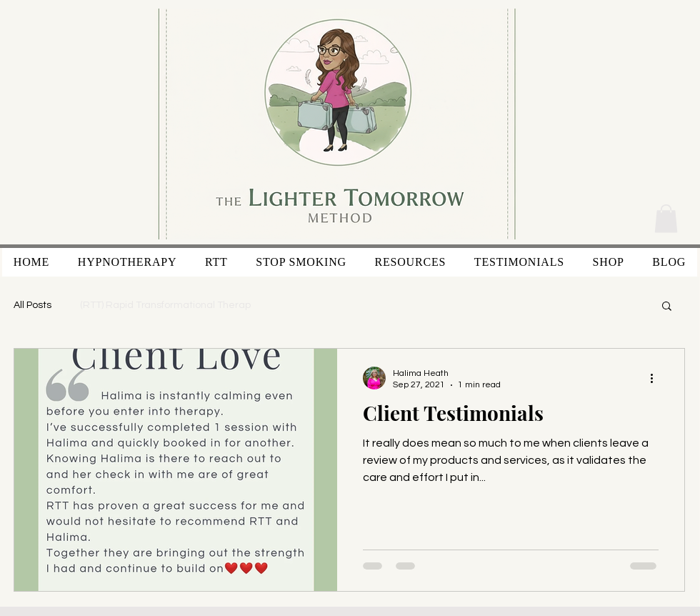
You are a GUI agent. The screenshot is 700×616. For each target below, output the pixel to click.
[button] (666, 218)
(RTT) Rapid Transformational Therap (165, 305)
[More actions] (656, 378)
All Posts (32, 305)
